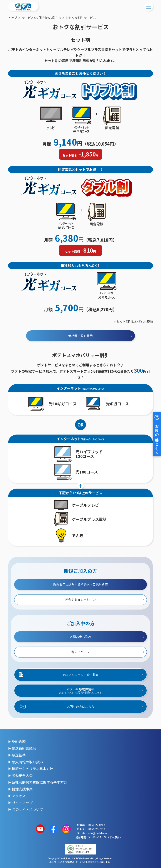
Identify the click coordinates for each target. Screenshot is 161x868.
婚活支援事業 (22, 789)
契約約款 (19, 741)
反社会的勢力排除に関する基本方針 (40, 782)
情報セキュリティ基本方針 (33, 769)
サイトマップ (22, 803)
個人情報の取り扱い (28, 762)
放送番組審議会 (24, 748)
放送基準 (19, 755)
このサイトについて (28, 809)
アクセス (19, 796)
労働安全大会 (22, 775)
